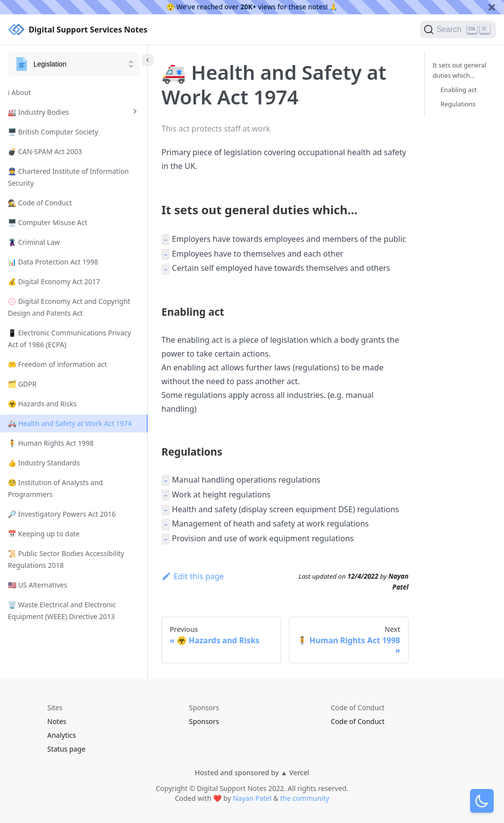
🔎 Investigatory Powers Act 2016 (62, 514)
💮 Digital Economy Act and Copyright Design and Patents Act (69, 307)
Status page (66, 749)
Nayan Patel (252, 798)
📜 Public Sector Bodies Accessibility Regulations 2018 (66, 559)
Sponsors (204, 721)
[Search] (458, 30)
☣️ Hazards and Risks (42, 404)
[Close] (492, 7)
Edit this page (193, 576)
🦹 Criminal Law (34, 242)
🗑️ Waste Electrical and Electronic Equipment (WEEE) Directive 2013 (62, 610)
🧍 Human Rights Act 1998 (51, 443)
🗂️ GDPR (22, 384)
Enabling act (459, 90)
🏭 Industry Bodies (38, 112)
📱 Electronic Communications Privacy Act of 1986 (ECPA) (69, 339)
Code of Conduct (358, 721)
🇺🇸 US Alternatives (37, 585)
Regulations (458, 104)
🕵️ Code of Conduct (40, 203)
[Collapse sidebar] (148, 60)
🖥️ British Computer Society (53, 132)
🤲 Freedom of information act (57, 364)
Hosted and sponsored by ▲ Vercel (252, 773)
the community (305, 798)
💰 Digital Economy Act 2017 (54, 281)
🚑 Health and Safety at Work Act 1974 (70, 423)
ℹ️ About (19, 92)
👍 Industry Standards (44, 463)
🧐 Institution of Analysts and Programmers (55, 488)
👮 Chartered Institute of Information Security (68, 177)
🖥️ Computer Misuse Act (47, 222)
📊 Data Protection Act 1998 (53, 262)
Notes (57, 721)
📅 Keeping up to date (44, 534)
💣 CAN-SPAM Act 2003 (45, 151)
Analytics (62, 735)
